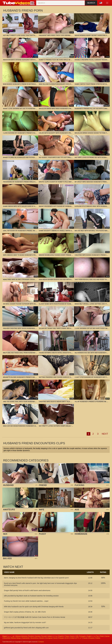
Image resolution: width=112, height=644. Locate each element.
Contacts (41, 642)
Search (91, 3)
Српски (107, 636)
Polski (102, 636)
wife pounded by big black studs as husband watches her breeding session (31, 596)
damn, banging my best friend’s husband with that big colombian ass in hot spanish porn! (36, 578)
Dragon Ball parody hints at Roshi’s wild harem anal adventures (27, 590)
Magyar (5, 636)
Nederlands (26, 638)
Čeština (98, 638)
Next (105, 434)
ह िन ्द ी (79, 638)
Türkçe (67, 636)
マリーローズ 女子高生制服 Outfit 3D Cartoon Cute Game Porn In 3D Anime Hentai (35, 617)
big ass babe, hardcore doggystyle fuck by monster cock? (25, 622)
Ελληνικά (91, 638)
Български (49, 638)
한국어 (67, 638)
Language (101, 3)
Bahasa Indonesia (21, 636)
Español (61, 636)
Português (82, 636)
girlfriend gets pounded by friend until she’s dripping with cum (26, 628)
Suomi (72, 636)
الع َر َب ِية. (11, 636)
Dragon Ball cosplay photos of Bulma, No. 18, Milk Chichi (25, 612)
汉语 (77, 636)
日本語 (72, 638)
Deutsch (42, 638)
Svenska (37, 636)
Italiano (50, 636)
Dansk (85, 638)
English (89, 636)
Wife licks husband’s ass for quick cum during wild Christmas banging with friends (34, 607)
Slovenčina (7, 638)
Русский (44, 636)
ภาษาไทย (96, 636)
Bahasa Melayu (16, 638)
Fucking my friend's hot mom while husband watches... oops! (26, 601)
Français (61, 638)
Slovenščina (34, 638)
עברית (55, 636)
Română (31, 636)
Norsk (55, 638)
